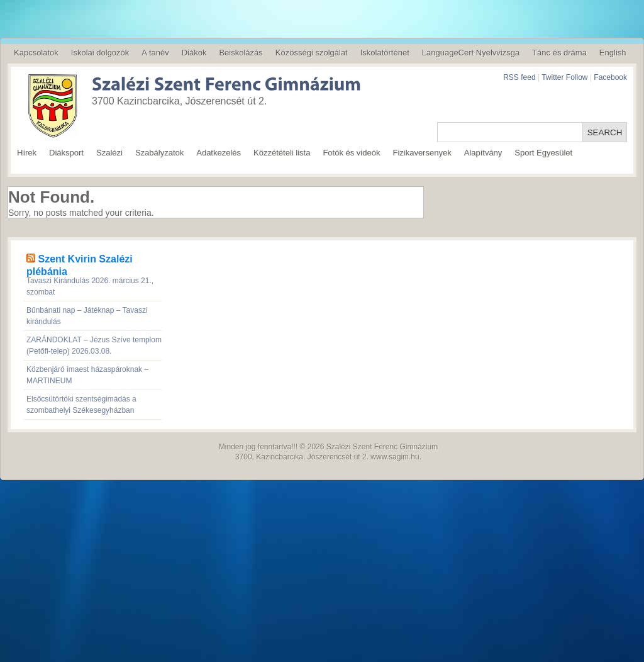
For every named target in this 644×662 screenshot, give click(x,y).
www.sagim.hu (395, 457)
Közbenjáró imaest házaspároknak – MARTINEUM (87, 375)
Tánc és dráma (559, 53)
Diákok (194, 53)
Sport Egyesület (543, 153)
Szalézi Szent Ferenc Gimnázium (382, 447)
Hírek (27, 153)
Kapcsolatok (36, 53)
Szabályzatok (159, 153)
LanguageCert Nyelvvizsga (471, 53)
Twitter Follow (564, 77)
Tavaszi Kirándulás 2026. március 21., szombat (90, 286)
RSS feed (519, 77)
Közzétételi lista (282, 153)
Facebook (610, 77)
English (613, 53)
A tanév (155, 53)
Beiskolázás (241, 53)
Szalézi (109, 153)
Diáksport (66, 153)
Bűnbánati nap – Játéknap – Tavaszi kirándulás (87, 316)
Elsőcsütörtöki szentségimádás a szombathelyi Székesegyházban (81, 405)
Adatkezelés (219, 153)
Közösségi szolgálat (312, 53)
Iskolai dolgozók (100, 53)
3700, (245, 457)
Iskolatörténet (385, 53)
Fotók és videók (351, 153)
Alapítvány (483, 153)
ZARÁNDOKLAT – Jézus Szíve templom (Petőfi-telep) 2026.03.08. (94, 345)
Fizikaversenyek (422, 153)
